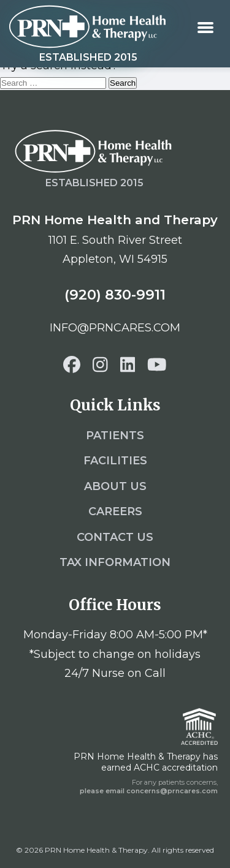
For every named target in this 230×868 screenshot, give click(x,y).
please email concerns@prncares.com (149, 791)
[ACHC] (199, 726)
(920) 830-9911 (115, 295)
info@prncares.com (115, 328)
